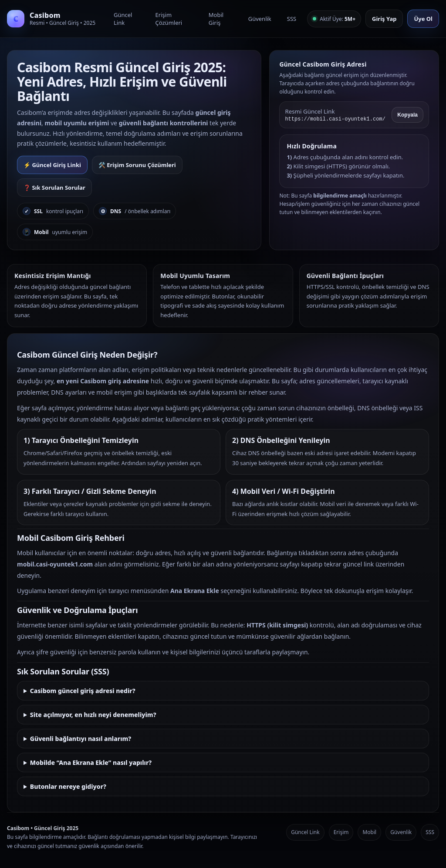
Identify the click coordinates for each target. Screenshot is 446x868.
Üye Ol (423, 19)
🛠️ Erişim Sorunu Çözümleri (137, 165)
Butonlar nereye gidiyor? (68, 786)
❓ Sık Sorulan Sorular (54, 188)
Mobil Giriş (216, 19)
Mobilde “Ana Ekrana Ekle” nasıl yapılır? (91, 762)
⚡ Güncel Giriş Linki (52, 165)
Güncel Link (123, 19)
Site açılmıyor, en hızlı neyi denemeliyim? (93, 715)
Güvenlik (260, 19)
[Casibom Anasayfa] (55, 19)
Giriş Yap (384, 19)
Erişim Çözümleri (169, 19)
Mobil (369, 832)
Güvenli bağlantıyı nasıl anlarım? (81, 739)
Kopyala (407, 115)
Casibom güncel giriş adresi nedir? (83, 691)
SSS (292, 19)
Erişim (341, 832)
